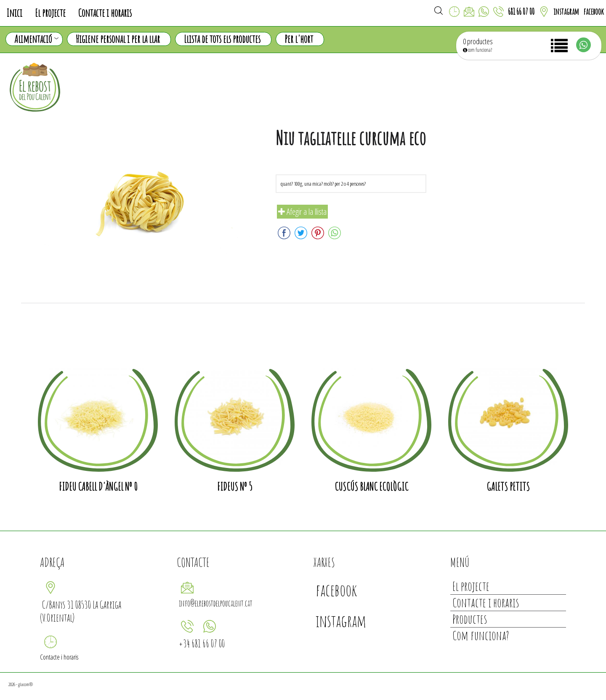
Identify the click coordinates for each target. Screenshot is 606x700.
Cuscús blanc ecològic (371, 486)
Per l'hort (299, 39)
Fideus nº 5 (235, 486)
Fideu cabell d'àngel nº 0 (98, 486)
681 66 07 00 (521, 12)
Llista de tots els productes (222, 39)
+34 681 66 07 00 (202, 643)
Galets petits (508, 486)
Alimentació (36, 39)
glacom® (25, 684)
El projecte (50, 13)
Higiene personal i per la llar (118, 39)
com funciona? (477, 50)
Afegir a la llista (302, 212)
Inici (14, 13)
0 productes (478, 41)
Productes (470, 619)
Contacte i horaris (105, 13)
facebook (594, 12)
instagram (566, 12)
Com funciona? (481, 635)
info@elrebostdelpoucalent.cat (216, 603)
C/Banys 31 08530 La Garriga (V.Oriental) (81, 611)
